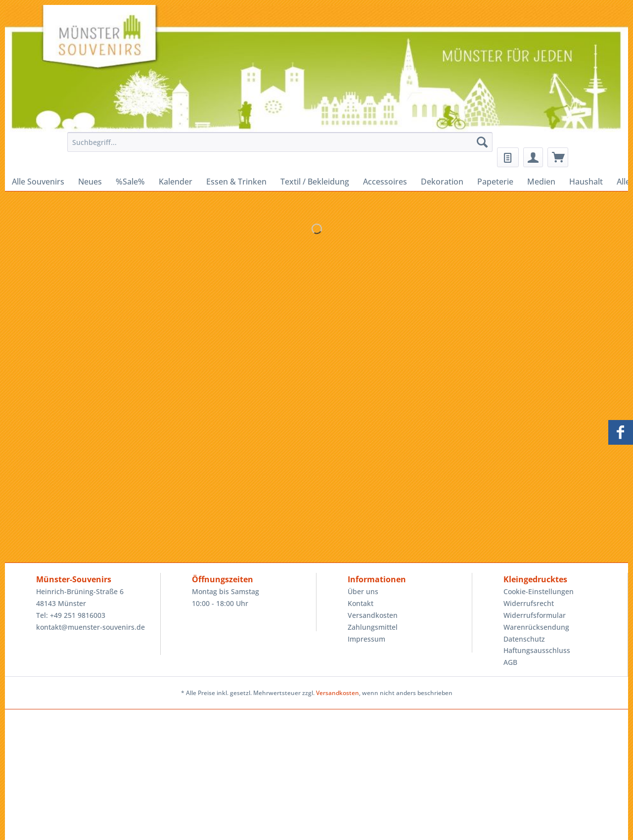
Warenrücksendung (536, 627)
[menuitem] (277, 147)
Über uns (363, 591)
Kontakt (361, 603)
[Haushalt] (586, 182)
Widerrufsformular (535, 615)
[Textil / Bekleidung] (315, 182)
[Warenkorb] (558, 157)
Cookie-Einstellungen (539, 591)
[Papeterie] (495, 182)
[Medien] (541, 182)
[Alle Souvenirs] (38, 182)
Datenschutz (524, 639)
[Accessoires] (385, 182)
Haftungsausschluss (537, 650)
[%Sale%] (130, 182)
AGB (510, 662)
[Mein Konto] (533, 157)
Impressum (366, 639)
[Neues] (90, 182)
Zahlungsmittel (373, 627)
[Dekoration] (442, 182)
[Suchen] (482, 142)
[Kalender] (176, 182)
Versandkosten (373, 615)
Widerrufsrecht (529, 603)
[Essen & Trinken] (236, 182)
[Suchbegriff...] (280, 142)
